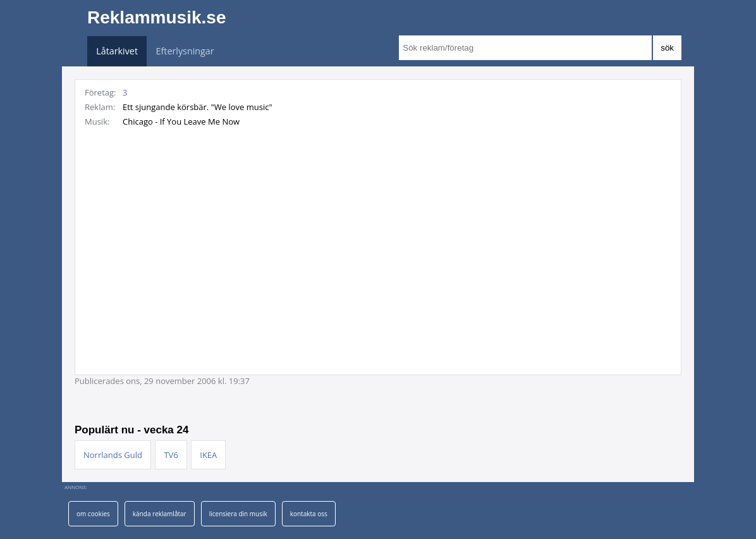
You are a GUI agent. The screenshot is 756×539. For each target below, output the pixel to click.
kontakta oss (309, 514)
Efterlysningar (185, 51)
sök (667, 48)
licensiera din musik (238, 514)
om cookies (93, 514)
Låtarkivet (117, 51)
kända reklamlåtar (160, 514)
